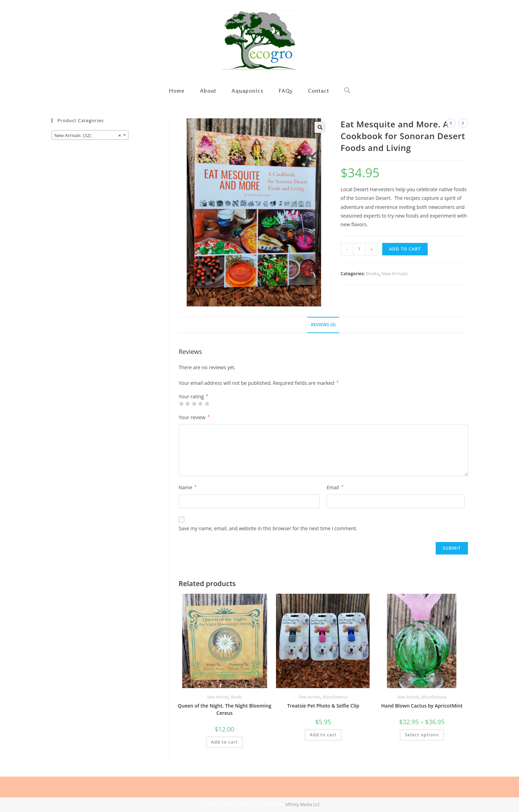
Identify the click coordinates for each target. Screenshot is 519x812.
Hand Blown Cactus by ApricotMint (422, 706)
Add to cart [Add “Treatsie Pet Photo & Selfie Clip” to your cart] (323, 735)
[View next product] (463, 123)
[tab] (323, 325)
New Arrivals (395, 273)
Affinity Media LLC (303, 805)
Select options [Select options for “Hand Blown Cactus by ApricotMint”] (422, 735)
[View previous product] (451, 123)
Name (188, 487)
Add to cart (405, 249)
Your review (194, 417)
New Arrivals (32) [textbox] (88, 135)
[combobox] (90, 135)
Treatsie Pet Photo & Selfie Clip (323, 706)
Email (335, 487)
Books (373, 273)
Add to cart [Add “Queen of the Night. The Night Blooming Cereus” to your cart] (224, 742)
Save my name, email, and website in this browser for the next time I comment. (268, 528)
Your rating (194, 397)
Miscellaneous (335, 697)
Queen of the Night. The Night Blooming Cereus (225, 709)
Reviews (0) (323, 325)
